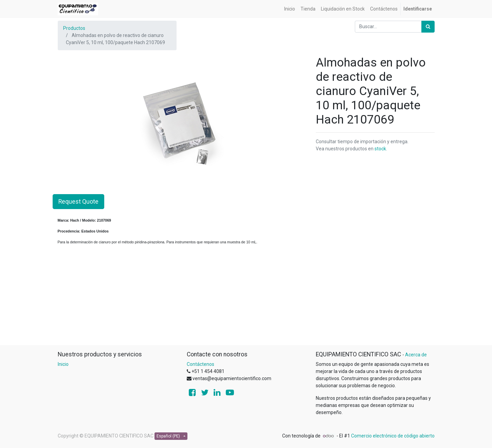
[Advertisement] (246, 297)
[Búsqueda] (428, 27)
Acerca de (416, 355)
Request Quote (78, 202)
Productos (74, 28)
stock (380, 149)
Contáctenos (201, 364)
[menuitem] (290, 9)
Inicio (63, 364)
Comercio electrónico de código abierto (393, 436)
